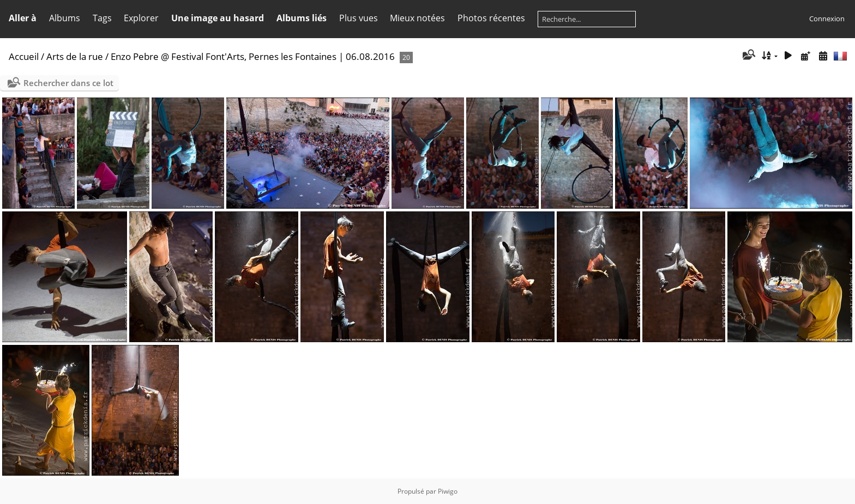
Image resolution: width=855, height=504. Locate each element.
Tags (102, 18)
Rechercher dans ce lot (68, 83)
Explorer (141, 18)
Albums (65, 18)
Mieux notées (417, 18)
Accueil (24, 56)
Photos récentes (491, 18)
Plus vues (359, 18)
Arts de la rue (75, 56)
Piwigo (448, 491)
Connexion (827, 19)
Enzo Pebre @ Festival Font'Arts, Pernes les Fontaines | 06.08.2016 (253, 56)
